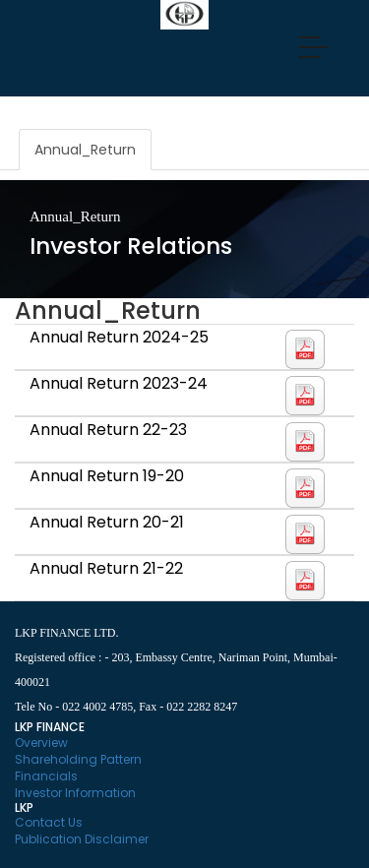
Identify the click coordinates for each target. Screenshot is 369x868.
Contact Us (49, 822)
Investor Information (75, 793)
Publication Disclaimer (82, 839)
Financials (46, 776)
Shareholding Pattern (78, 759)
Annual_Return (85, 150)
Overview (41, 743)
